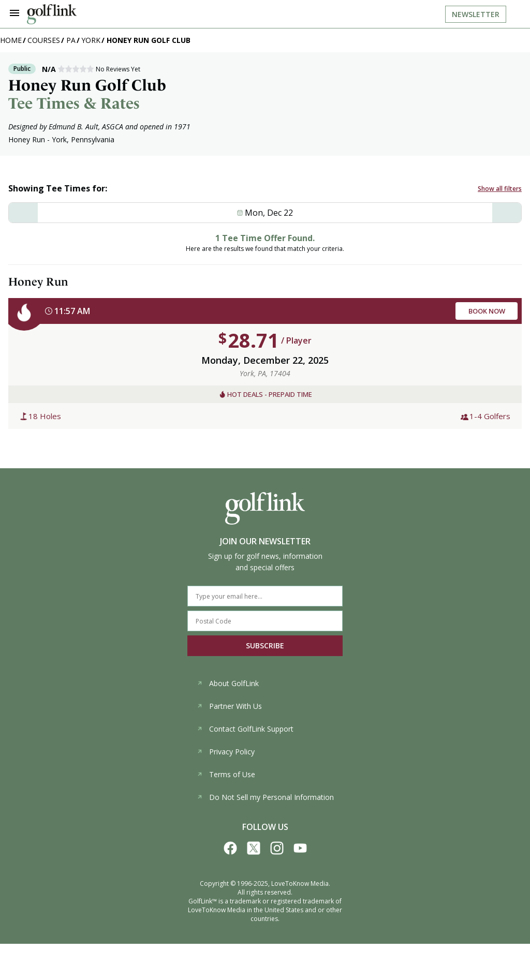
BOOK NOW (487, 311)
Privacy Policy (226, 752)
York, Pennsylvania (83, 139)
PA (71, 40)
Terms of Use (226, 774)
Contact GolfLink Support (245, 729)
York (91, 40)
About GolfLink (228, 683)
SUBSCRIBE (265, 645)
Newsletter (476, 14)
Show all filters (500, 189)
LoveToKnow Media (300, 884)
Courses (44, 40)
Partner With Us (229, 706)
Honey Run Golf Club (149, 40)
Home (11, 40)
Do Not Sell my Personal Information (265, 797)
